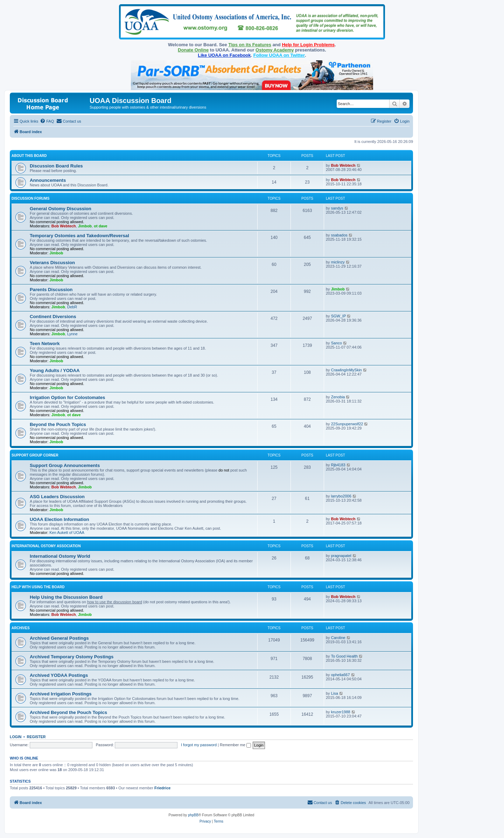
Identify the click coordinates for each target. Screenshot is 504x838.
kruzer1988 (341, 712)
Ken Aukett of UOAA (67, 533)
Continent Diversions (53, 317)
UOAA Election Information (59, 519)
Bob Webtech (343, 165)
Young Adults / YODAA (55, 370)
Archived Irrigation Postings (61, 694)
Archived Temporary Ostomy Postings (72, 657)
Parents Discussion (51, 290)
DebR (72, 307)
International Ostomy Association (46, 546)
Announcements (48, 180)
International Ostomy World (60, 556)
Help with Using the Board (38, 587)
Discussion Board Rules (56, 166)
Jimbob (85, 226)
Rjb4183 (338, 465)
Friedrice (162, 788)
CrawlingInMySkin (346, 370)
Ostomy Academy (275, 50)
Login (16, 737)
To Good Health (344, 656)
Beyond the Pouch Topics (58, 424)
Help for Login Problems (308, 45)
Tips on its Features (250, 45)
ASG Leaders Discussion (57, 497)
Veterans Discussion (52, 263)
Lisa (335, 693)
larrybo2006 (341, 496)
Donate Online (193, 50)
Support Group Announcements (65, 465)
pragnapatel (341, 556)
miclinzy (338, 262)
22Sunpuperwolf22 (347, 424)
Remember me (235, 745)
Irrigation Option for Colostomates (67, 397)
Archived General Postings (59, 638)
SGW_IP (339, 316)
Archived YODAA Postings (59, 675)
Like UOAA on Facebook (224, 55)
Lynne (72, 334)
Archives (21, 628)
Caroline (338, 638)
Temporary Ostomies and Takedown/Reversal (79, 236)
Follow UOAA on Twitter (279, 55)
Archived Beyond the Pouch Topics (68, 712)
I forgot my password (199, 745)
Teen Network (45, 344)
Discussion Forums (30, 198)
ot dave (101, 226)
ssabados (339, 235)
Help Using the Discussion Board (66, 597)
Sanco (337, 343)
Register (36, 737)
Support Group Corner (35, 455)
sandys (337, 208)
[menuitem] (47, 121)
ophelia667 (341, 675)
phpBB (193, 815)
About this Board (29, 156)
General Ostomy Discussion (61, 209)
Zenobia (338, 397)
